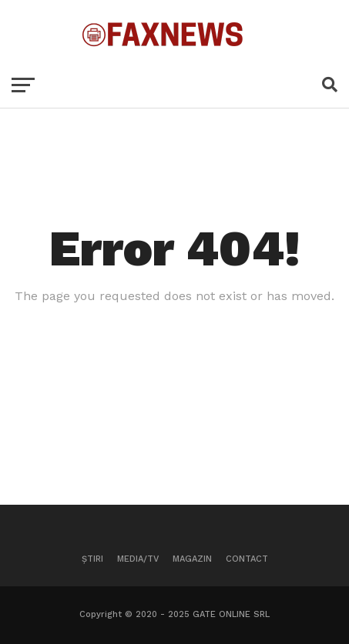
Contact (247, 559)
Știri (92, 559)
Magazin (192, 559)
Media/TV (138, 559)
